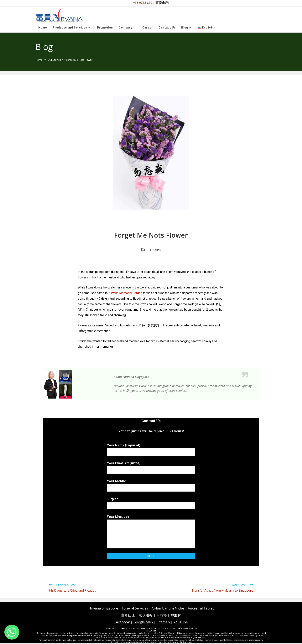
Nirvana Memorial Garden (125, 293)
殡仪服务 (146, 615)
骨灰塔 (162, 615)
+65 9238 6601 (144, 3)
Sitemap (164, 622)
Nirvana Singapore (104, 609)
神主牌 (176, 615)
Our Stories (154, 250)
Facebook (122, 622)
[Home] (39, 60)
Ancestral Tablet (201, 609)
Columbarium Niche (168, 609)
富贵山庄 (129, 615)
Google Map (143, 622)
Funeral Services (135, 609)
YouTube (181, 622)
